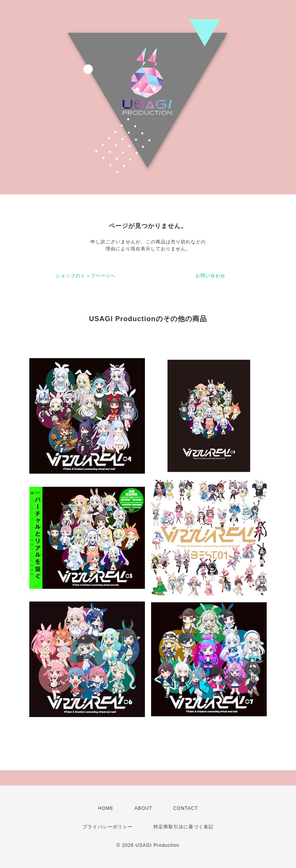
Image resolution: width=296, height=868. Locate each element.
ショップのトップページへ (86, 276)
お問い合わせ (210, 276)
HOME (106, 808)
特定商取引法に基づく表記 (183, 827)
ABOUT (143, 808)
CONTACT (185, 808)
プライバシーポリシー (108, 827)
